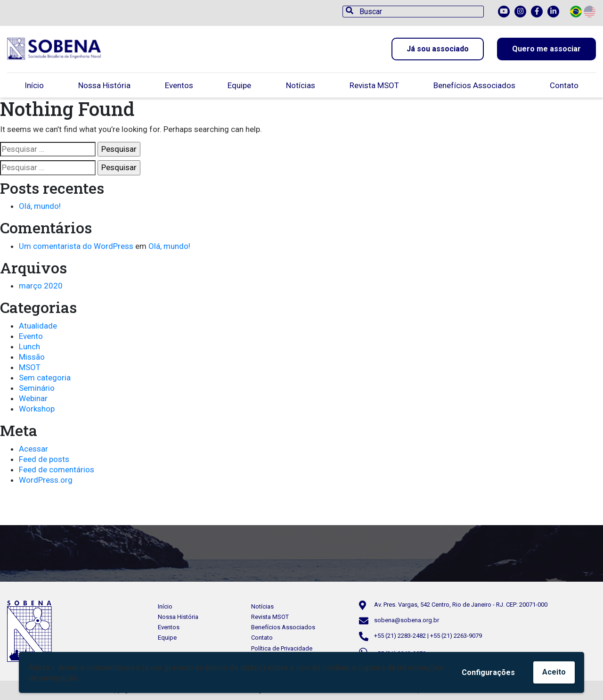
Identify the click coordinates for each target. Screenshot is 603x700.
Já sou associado (438, 49)
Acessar (33, 449)
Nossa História (104, 85)
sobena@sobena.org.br (407, 620)
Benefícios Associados (474, 85)
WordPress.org (46, 480)
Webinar (33, 398)
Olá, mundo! (40, 206)
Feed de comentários (57, 469)
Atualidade (38, 326)
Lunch (29, 346)
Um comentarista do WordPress (76, 246)
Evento (31, 336)
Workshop (37, 409)
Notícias (301, 85)
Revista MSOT (374, 85)
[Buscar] (413, 12)
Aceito (554, 672)
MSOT (30, 367)
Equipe (239, 85)
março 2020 (41, 286)
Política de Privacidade (282, 648)
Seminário (37, 388)
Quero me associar (546, 49)
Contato (564, 85)
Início (34, 85)
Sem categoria (45, 378)
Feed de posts (44, 459)
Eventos (179, 85)
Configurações (488, 672)
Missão (32, 357)
